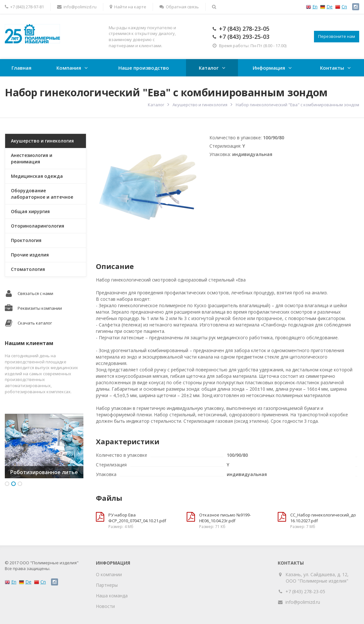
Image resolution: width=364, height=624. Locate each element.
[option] (44, 446)
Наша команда (112, 596)
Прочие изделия (30, 255)
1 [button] (7, 484)
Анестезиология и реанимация (32, 158)
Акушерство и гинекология (200, 105)
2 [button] (13, 484)
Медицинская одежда (37, 176)
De (330, 7)
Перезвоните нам (337, 36)
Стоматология (28, 269)
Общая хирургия (30, 211)
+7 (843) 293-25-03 (244, 37)
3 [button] (20, 484)
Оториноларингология (38, 226)
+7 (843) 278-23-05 (244, 29)
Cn (344, 7)
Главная (21, 68)
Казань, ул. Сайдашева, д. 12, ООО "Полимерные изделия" (317, 578)
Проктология (26, 240)
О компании (109, 574)
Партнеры (107, 585)
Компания (69, 68)
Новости (105, 606)
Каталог (209, 68)
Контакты (332, 68)
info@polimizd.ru (303, 602)
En (315, 7)
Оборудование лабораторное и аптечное (42, 194)
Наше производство (144, 68)
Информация (269, 68)
